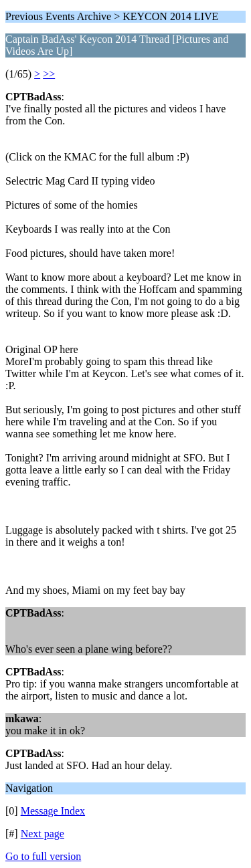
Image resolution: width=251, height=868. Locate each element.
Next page (43, 834)
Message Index (53, 811)
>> (49, 74)
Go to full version (43, 856)
